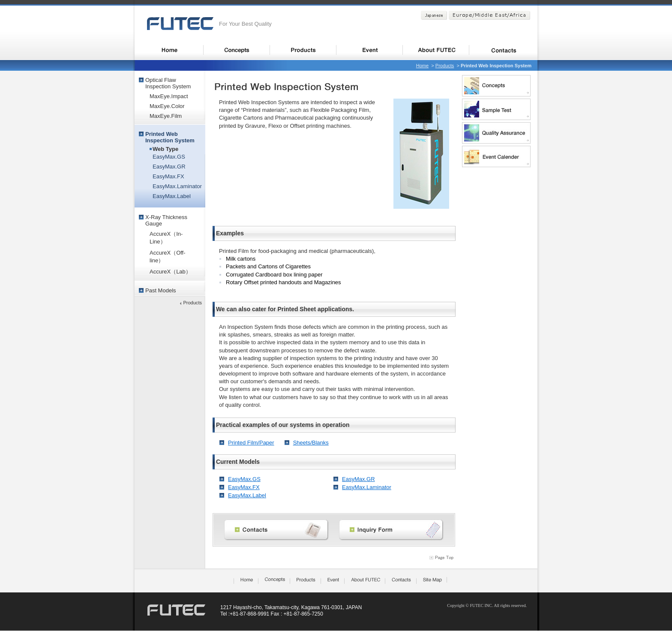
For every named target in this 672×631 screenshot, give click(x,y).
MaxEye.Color (167, 106)
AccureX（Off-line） (168, 257)
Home (422, 66)
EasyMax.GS (244, 479)
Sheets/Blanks (311, 443)
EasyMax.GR (358, 479)
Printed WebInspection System (170, 137)
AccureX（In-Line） (166, 238)
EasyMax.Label (247, 495)
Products (445, 66)
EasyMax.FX (244, 487)
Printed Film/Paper (251, 443)
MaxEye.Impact (169, 96)
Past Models (161, 290)
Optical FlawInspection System (168, 83)
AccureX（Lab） (170, 272)
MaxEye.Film (166, 116)
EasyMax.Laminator (367, 487)
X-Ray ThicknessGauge (166, 220)
